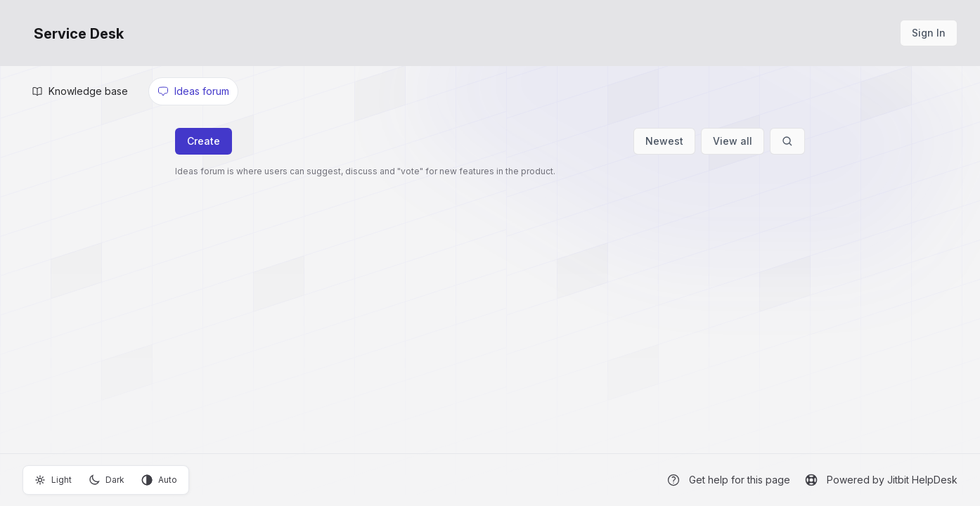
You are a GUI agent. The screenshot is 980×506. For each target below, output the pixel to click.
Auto (159, 480)
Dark (107, 480)
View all (733, 141)
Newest (664, 141)
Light (53, 480)
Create (204, 141)
